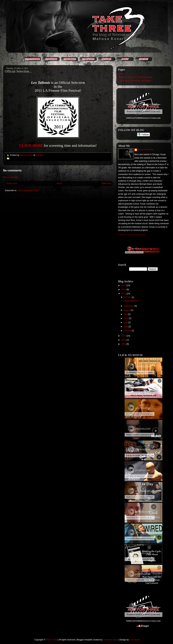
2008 (124, 344)
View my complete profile (132, 235)
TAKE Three (51, 640)
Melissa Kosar (146, 150)
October (128, 297)
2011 (124, 294)
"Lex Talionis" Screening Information (135, 81)
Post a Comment (11, 177)
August (127, 310)
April (126, 327)
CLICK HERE (31, 146)
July (126, 314)
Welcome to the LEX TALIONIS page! (135, 77)
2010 (124, 336)
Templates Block (110, 640)
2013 (124, 285)
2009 (124, 340)
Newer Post (12, 183)
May (126, 322)
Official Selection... (132, 301)
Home (59, 183)
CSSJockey (135, 640)
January (128, 331)
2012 (124, 290)
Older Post (106, 183)
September (129, 306)
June (126, 318)
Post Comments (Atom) (28, 190)
